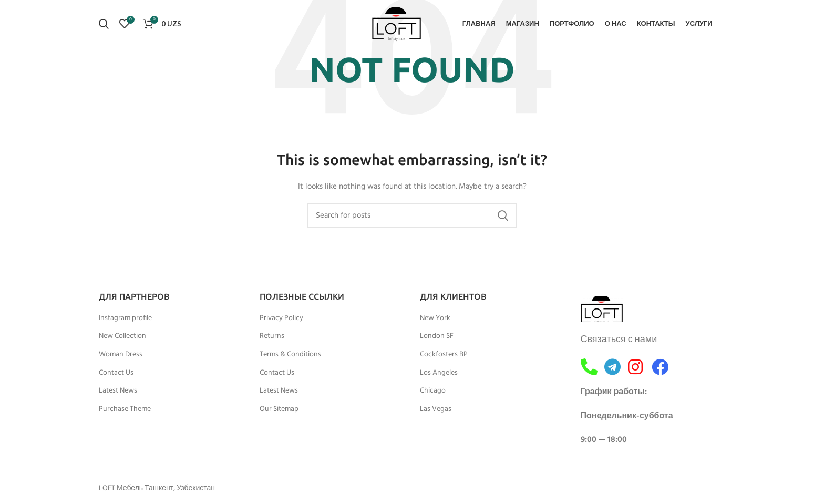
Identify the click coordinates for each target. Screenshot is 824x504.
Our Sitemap (279, 409)
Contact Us (116, 373)
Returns (272, 336)
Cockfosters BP (444, 355)
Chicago (433, 391)
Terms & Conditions (290, 355)
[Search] (104, 24)
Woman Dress (121, 355)
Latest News (118, 391)
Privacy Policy (281, 318)
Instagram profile (125, 318)
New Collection (122, 336)
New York (435, 318)
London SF (437, 336)
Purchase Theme (125, 409)
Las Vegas (436, 409)
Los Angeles (439, 373)
